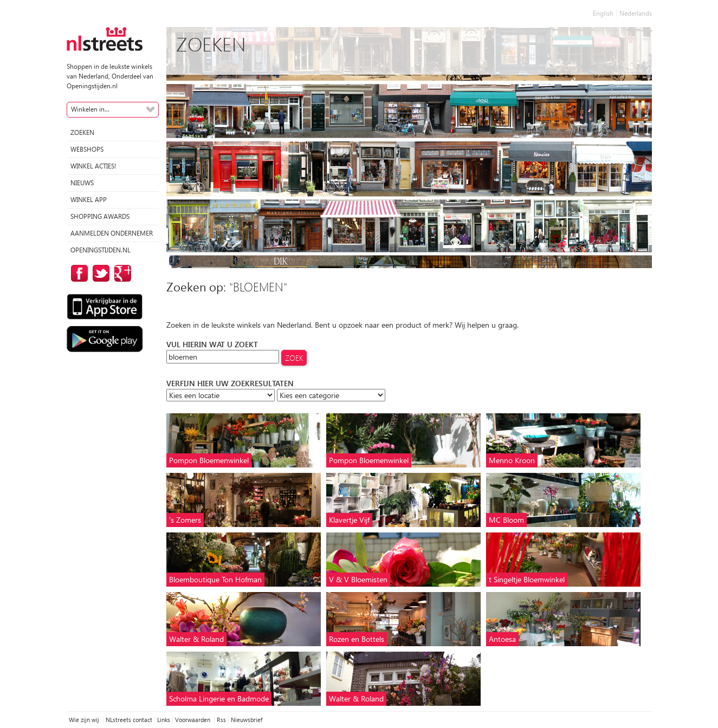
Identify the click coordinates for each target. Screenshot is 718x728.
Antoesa (502, 639)
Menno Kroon (512, 460)
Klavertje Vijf (349, 520)
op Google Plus (121, 273)
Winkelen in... (90, 109)
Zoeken (82, 132)
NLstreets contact (129, 720)
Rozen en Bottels (357, 639)
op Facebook (77, 273)
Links (164, 720)
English (603, 13)
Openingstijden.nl (101, 250)
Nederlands (636, 13)
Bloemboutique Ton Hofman (215, 579)
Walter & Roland (196, 639)
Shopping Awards (100, 216)
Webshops (87, 149)
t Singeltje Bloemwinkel (527, 579)
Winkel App (89, 200)
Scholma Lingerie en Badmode (219, 698)
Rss (221, 720)
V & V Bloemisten (358, 579)
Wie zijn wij (85, 720)
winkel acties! (93, 166)
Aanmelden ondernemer (112, 233)
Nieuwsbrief (247, 720)
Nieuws (82, 183)
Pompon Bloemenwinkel (209, 460)
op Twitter (99, 273)
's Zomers (185, 520)
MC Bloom (506, 520)
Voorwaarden (193, 720)
